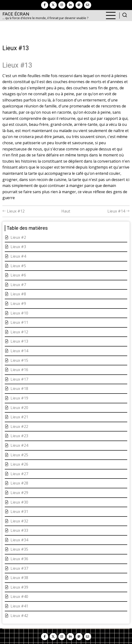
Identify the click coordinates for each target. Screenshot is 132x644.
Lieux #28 (19, 483)
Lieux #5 (18, 266)
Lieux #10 (19, 313)
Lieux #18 (19, 389)
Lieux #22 (19, 426)
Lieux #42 (19, 616)
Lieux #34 (19, 540)
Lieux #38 (19, 578)
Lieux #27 (19, 474)
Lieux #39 (19, 587)
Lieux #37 (19, 568)
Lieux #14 (119, 211)
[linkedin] (70, 5)
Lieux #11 (19, 322)
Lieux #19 (19, 398)
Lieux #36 (19, 559)
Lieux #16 (19, 370)
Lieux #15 (19, 360)
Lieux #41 (19, 606)
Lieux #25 (19, 455)
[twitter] (53, 5)
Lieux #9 (18, 303)
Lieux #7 (18, 285)
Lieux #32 (19, 521)
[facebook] (45, 5)
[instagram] (62, 5)
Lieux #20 (19, 408)
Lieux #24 (19, 445)
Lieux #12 (13, 211)
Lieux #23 (19, 436)
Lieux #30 (19, 502)
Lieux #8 (18, 294)
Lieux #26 (19, 464)
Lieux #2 (18, 237)
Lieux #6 (18, 275)
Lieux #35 (19, 549)
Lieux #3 (18, 247)
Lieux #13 (19, 341)
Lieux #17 (19, 379)
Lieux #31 (19, 511)
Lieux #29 (19, 493)
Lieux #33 (19, 530)
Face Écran (16, 14)
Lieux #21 (19, 417)
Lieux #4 (18, 256)
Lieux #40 (19, 596)
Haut (66, 211)
